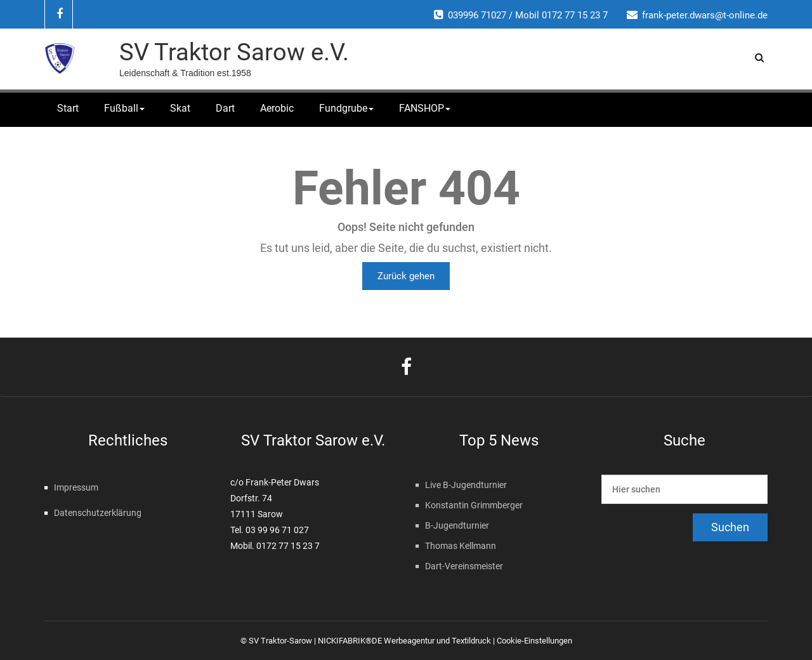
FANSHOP (425, 108)
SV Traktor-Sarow (280, 641)
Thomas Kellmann (461, 546)
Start (68, 108)
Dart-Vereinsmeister (464, 566)
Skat (180, 108)
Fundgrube (346, 108)
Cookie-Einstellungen (534, 641)
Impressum (76, 487)
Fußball (124, 108)
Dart (225, 108)
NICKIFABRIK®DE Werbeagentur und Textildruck (404, 641)
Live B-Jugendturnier (466, 485)
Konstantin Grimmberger (474, 505)
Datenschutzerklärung (98, 513)
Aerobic (277, 108)
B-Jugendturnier (457, 525)
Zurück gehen (406, 276)
